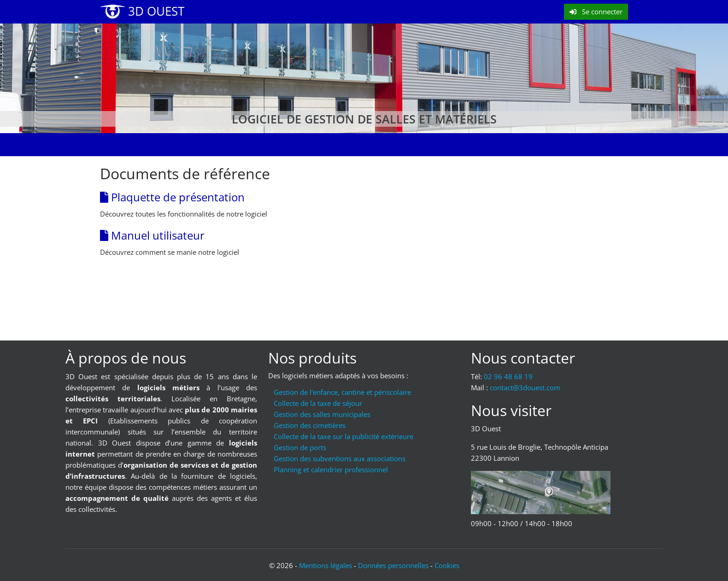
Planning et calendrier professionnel (331, 469)
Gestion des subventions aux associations (340, 458)
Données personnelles (393, 565)
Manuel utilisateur (152, 235)
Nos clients (349, 145)
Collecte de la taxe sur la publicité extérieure (343, 436)
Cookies (447, 565)
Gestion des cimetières (310, 425)
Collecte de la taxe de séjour (318, 403)
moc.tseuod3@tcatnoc (525, 387)
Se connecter (596, 12)
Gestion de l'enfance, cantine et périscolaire (342, 392)
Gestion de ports (300, 447)
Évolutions (168, 145)
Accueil (120, 145)
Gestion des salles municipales (322, 414)
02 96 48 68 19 (508, 376)
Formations (225, 145)
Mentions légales (326, 565)
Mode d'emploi (287, 145)
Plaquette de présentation (172, 197)
